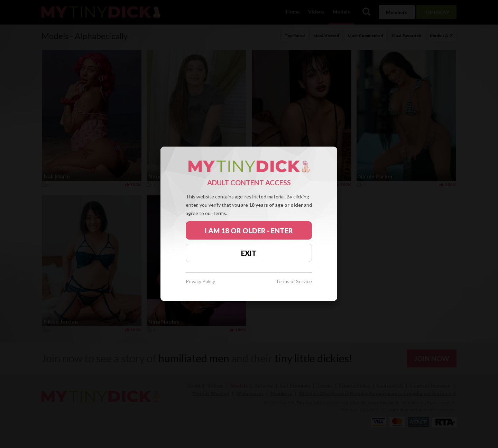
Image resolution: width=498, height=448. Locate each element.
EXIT (249, 253)
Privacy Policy (200, 282)
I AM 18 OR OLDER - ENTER (249, 231)
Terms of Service (294, 282)
